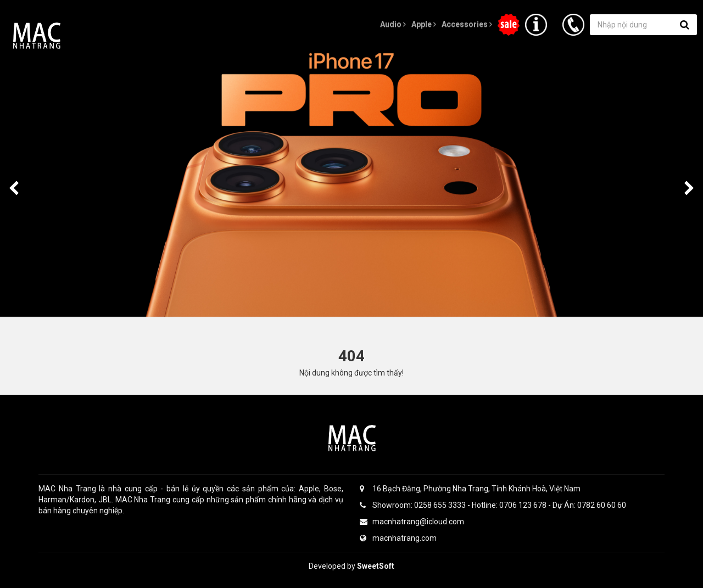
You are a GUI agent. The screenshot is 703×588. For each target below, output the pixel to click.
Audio (393, 24)
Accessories (467, 24)
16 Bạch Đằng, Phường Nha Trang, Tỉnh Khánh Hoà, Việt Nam (470, 489)
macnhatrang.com (398, 538)
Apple (424, 24)
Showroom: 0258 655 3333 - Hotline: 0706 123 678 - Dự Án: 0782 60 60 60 (493, 505)
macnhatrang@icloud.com (412, 522)
